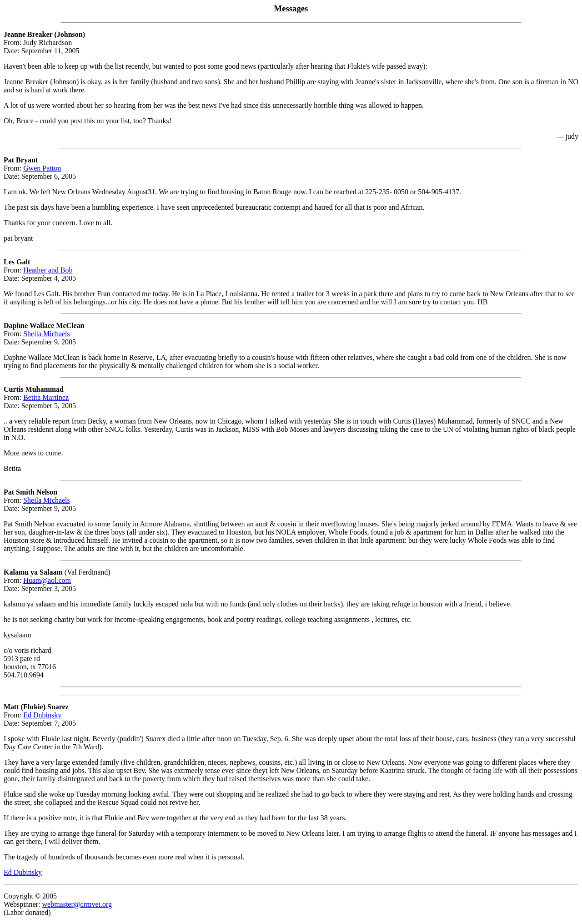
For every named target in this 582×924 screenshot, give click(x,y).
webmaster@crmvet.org (77, 904)
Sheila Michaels (47, 334)
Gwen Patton (42, 168)
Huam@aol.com (47, 580)
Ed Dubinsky (42, 715)
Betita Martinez (46, 397)
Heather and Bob (48, 270)
